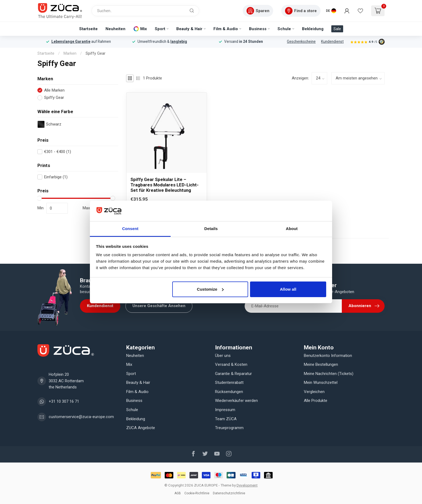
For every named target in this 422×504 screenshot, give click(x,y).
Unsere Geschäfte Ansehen (159, 306)
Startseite (88, 29)
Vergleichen (314, 392)
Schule (284, 29)
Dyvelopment (247, 485)
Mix (144, 29)
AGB (178, 493)
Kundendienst (332, 41)
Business (258, 29)
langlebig (179, 41)
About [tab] (292, 229)
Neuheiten (115, 29)
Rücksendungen (229, 392)
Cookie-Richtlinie (197, 493)
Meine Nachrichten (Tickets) (329, 374)
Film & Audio (226, 29)
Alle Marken (54, 90)
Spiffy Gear (96, 53)
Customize (210, 289)
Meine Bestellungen (321, 364)
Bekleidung (313, 29)
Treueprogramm (229, 428)
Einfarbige (56, 177)
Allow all (288, 289)
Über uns (223, 356)
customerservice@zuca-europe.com (81, 417)
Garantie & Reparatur (233, 374)
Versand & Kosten (231, 364)
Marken (70, 53)
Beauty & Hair (189, 29)
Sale (337, 29)
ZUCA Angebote (141, 428)
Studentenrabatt (229, 383)
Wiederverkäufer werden (236, 401)
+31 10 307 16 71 (64, 401)
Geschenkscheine (301, 41)
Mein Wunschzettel (321, 383)
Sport (160, 29)
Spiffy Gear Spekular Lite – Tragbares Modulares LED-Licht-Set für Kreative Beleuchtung (165, 185)
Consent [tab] (130, 229)
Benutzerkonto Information (328, 356)
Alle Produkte (316, 401)
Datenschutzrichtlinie (229, 493)
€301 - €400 (58, 152)
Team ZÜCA (226, 419)
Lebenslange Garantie (71, 41)
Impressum (225, 410)
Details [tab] (211, 229)
